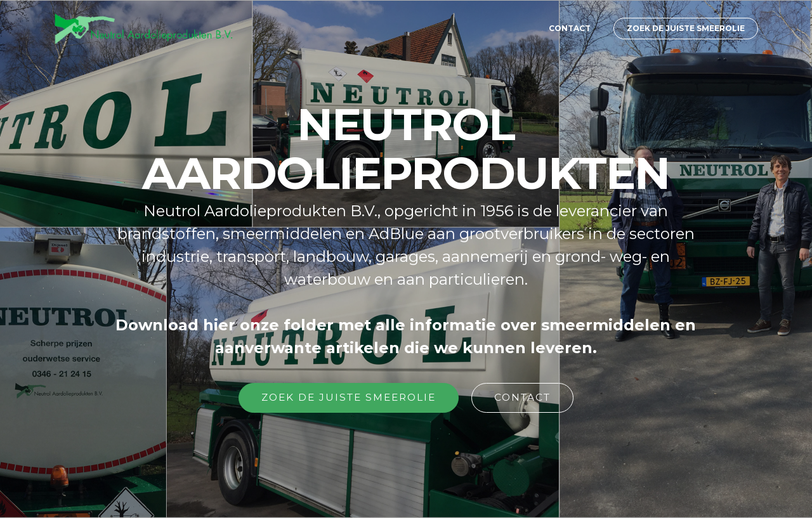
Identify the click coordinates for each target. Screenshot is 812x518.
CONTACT (570, 28)
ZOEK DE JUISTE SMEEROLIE (686, 28)
